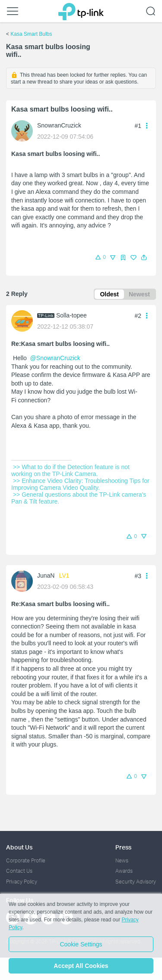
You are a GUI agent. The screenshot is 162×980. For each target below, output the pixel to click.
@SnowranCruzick (55, 358)
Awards (124, 871)
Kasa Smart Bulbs (31, 34)
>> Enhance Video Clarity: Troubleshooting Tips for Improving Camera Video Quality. (81, 484)
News (122, 860)
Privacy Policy (22, 882)
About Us (19, 847)
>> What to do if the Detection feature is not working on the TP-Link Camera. (71, 470)
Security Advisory (136, 882)
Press (123, 847)
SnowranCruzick (59, 125)
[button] (144, 258)
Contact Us (19, 871)
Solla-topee (71, 315)
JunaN (46, 576)
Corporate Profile (26, 860)
